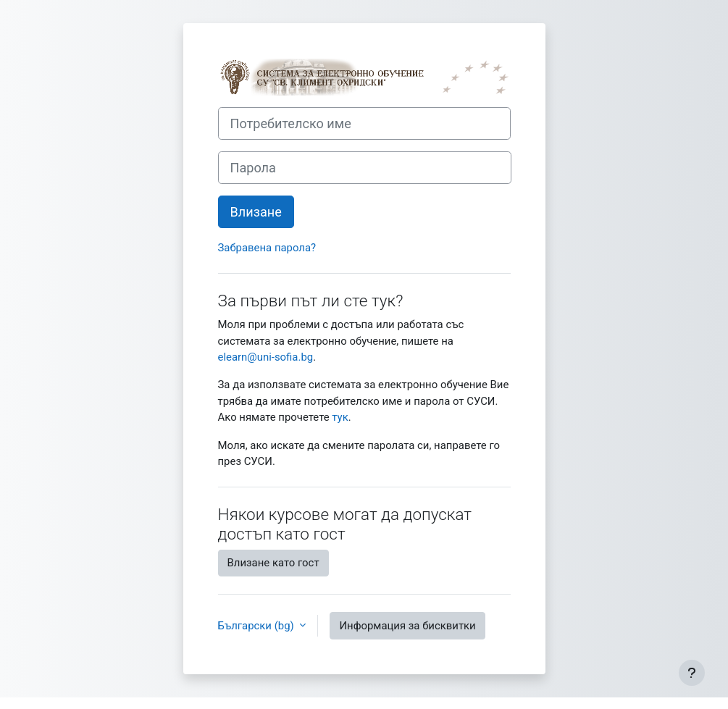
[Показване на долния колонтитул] (692, 673)
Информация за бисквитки (407, 626)
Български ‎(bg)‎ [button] (258, 626)
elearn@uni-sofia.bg (266, 357)
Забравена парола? (267, 248)
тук (340, 417)
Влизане (256, 212)
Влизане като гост (273, 563)
